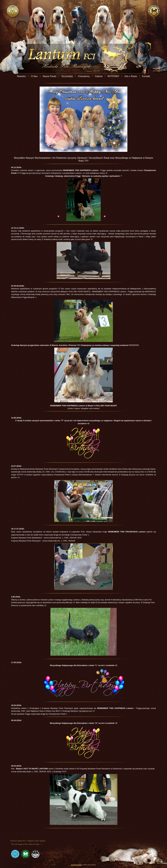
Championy (84, 76)
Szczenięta (67, 76)
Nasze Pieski (49, 76)
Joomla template (76, 865)
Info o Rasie (131, 76)
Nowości (21, 76)
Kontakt (146, 76)
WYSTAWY (113, 76)
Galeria (99, 76)
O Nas (34, 76)
